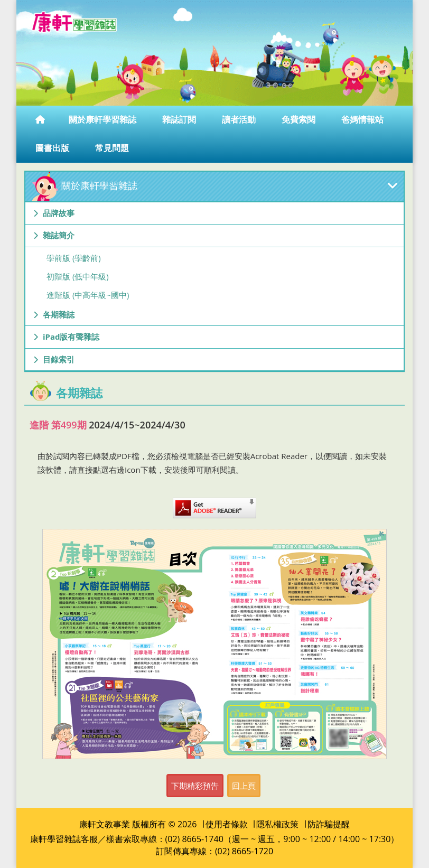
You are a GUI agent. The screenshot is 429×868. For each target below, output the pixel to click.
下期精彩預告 (195, 786)
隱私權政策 (277, 824)
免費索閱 (300, 119)
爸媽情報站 (363, 119)
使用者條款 (227, 824)
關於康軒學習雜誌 (104, 119)
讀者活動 (240, 119)
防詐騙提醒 (329, 824)
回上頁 (244, 786)
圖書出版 (53, 148)
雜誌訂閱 (180, 119)
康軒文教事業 (105, 824)
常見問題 (113, 148)
